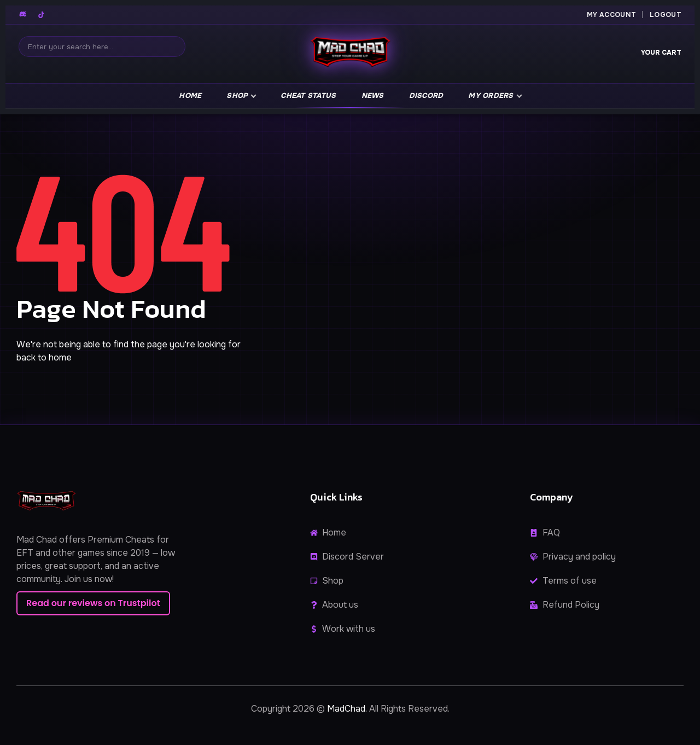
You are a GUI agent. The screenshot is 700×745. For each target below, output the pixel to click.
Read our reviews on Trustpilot (93, 603)
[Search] (102, 46)
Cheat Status (308, 95)
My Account (612, 15)
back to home (44, 357)
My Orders (491, 95)
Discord (426, 95)
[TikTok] (41, 15)
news (373, 95)
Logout (666, 15)
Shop (237, 95)
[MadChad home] (350, 54)
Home (190, 95)
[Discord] (24, 15)
